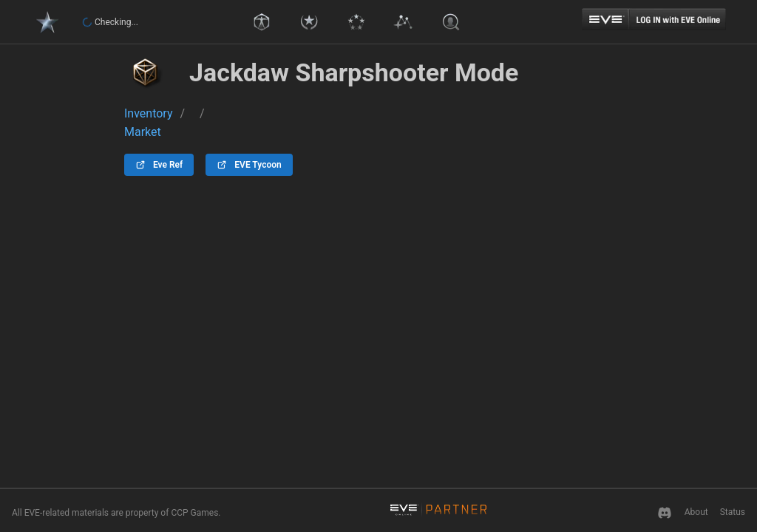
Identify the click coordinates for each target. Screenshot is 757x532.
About (696, 512)
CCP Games (194, 513)
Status (733, 512)
